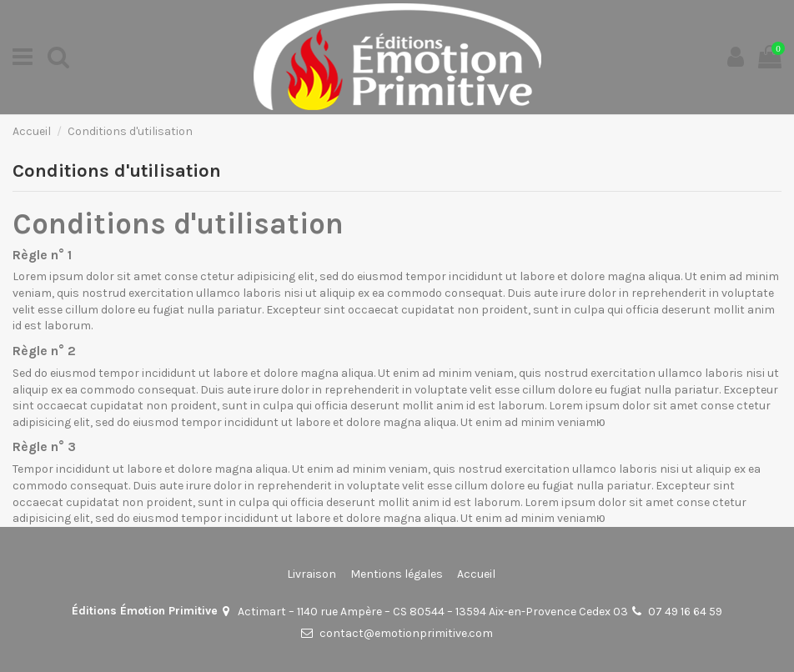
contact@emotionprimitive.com (406, 633)
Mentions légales (397, 574)
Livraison (312, 574)
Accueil (476, 574)
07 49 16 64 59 (685, 612)
